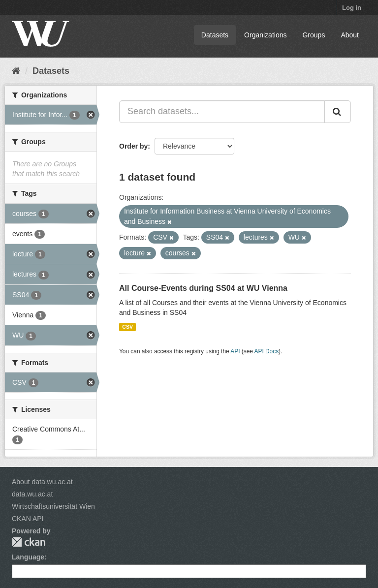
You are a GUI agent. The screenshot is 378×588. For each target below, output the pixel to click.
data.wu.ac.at (32, 494)
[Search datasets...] (222, 112)
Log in (352, 8)
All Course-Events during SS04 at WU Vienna (203, 288)
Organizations (265, 35)
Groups (314, 35)
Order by (133, 146)
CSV (127, 327)
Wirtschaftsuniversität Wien (53, 506)
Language (28, 557)
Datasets (215, 35)
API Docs (267, 351)
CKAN (29, 542)
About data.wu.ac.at (42, 482)
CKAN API (28, 519)
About (350, 35)
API (235, 351)
